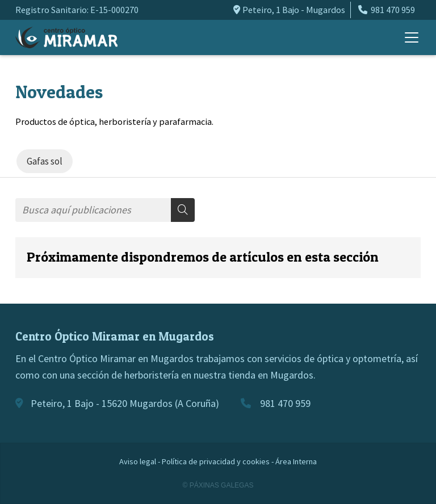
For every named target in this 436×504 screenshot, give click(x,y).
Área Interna (296, 461)
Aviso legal (138, 461)
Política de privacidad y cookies (216, 461)
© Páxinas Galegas (218, 485)
